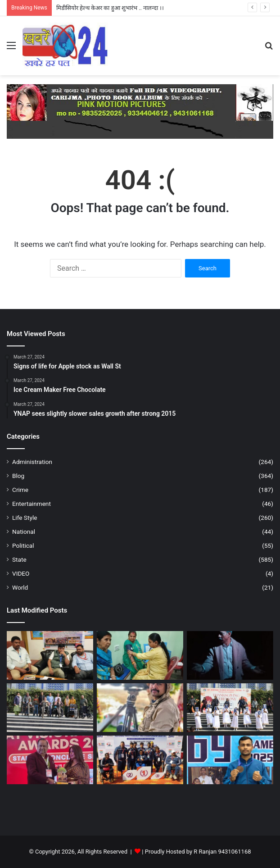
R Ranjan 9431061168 (222, 852)
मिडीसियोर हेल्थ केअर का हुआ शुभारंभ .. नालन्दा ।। (110, 8)
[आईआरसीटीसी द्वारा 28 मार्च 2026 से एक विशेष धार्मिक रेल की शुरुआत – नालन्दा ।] (50, 655)
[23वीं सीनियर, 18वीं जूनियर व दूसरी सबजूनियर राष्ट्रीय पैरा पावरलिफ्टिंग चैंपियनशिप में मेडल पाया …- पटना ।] (140, 760)
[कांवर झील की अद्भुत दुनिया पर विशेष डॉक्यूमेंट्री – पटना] (140, 708)
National (24, 532)
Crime (20, 490)
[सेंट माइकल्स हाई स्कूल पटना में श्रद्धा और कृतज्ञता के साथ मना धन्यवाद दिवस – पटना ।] (230, 708)
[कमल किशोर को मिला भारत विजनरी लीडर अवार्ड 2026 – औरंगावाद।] (50, 760)
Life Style (25, 518)
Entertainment (32, 504)
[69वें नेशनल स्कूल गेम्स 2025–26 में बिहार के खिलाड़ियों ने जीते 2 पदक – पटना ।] (230, 760)
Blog (18, 476)
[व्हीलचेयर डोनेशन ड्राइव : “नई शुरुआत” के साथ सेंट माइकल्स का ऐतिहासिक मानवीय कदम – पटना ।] (50, 708)
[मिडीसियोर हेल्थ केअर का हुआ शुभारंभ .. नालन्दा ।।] (140, 655)
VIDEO (21, 573)
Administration (32, 462)
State (19, 559)
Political (23, 545)
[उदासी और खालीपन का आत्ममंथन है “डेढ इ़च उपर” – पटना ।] (230, 655)
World (20, 587)
